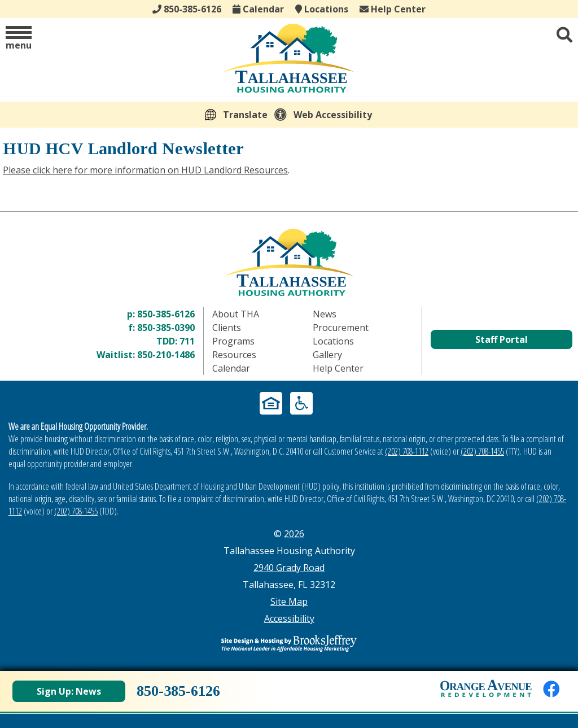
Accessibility (289, 618)
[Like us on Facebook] (551, 689)
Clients (227, 328)
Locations (322, 9)
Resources (234, 355)
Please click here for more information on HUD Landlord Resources (145, 170)
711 (187, 341)
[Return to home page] (289, 262)
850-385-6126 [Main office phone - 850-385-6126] (187, 9)
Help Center (393, 9)
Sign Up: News (69, 691)
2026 (294, 534)
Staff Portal (502, 339)
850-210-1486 (166, 355)
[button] (19, 39)
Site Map (289, 601)
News (325, 314)
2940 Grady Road (289, 568)
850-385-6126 (166, 314)
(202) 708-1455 (482, 451)
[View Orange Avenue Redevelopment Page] (486, 688)
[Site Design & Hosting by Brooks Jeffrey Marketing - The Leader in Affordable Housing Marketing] (289, 643)
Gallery (327, 355)
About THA (236, 314)
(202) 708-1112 (407, 451)
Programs (233, 341)
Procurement (341, 328)
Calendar (258, 9)
